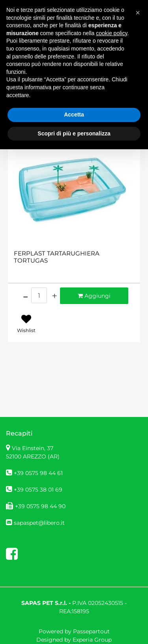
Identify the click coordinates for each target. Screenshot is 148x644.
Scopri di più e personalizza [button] (74, 133)
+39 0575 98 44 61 (38, 473)
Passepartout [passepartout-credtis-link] (91, 631)
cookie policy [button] (111, 33)
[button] (138, 13)
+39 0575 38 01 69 (38, 490)
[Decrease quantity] (25, 296)
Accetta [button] (74, 115)
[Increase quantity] (54, 296)
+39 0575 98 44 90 (40, 506)
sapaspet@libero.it (39, 523)
